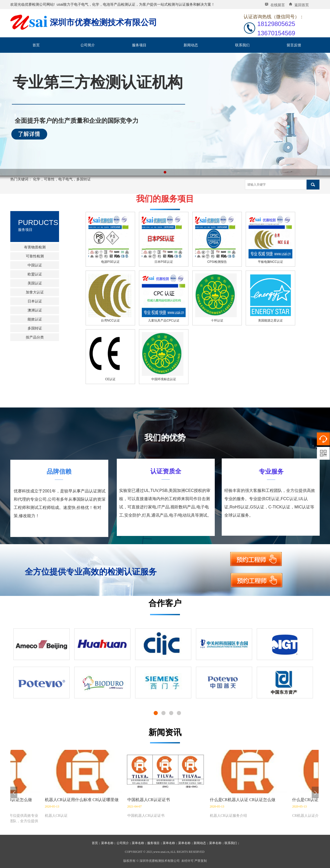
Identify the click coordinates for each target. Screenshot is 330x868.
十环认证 (217, 320)
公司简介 (88, 45)
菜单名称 (107, 843)
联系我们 (242, 45)
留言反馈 (294, 45)
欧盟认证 (35, 274)
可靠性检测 (35, 256)
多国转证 (35, 328)
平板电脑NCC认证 (270, 262)
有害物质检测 (35, 247)
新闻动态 (191, 45)
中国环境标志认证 (164, 379)
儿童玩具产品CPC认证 (164, 320)
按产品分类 (35, 337)
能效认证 (35, 319)
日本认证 (35, 301)
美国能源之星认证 (270, 320)
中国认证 (35, 265)
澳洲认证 (35, 310)
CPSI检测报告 (217, 262)
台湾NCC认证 (110, 320)
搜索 (313, 185)
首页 (36, 45)
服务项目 (139, 45)
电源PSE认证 (110, 262)
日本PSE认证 (164, 262)
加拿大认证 (35, 292)
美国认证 (35, 283)
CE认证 (110, 379)
